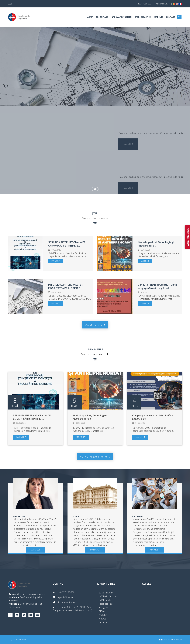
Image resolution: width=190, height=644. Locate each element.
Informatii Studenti (121, 17)
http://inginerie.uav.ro (65, 602)
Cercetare (137, 516)
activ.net (179, 640)
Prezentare (102, 17)
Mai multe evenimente (95, 456)
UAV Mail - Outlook (108, 596)
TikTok (102, 611)
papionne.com (166, 640)
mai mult (128, 144)
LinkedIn (103, 622)
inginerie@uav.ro (63, 597)
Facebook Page (106, 604)
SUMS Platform (106, 593)
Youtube (103, 615)
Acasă (90, 17)
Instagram (104, 607)
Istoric (76, 516)
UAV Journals (105, 600)
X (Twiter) (103, 619)
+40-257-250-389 (63, 592)
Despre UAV (19, 516)
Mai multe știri (95, 325)
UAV (10, 4)
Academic (158, 17)
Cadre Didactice (143, 17)
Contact (170, 17)
